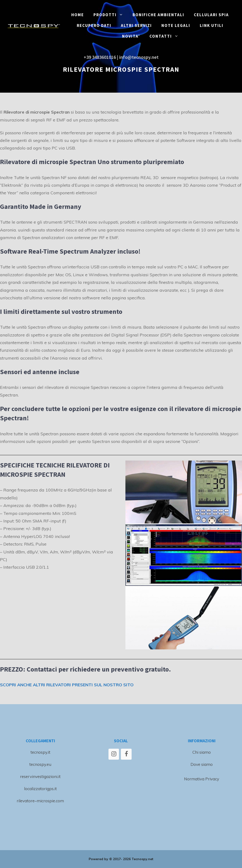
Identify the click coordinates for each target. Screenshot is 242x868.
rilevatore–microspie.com (40, 801)
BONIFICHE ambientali (158, 15)
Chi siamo (202, 752)
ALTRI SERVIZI (136, 25)
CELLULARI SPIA (211, 15)
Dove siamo (202, 764)
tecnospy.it (40, 752)
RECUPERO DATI (94, 25)
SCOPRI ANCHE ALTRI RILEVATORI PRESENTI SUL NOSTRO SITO (67, 685)
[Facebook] (126, 754)
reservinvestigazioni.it (40, 776)
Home (78, 15)
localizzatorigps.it (40, 789)
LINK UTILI (212, 25)
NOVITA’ (131, 36)
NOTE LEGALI (176, 25)
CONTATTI (166, 36)
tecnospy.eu (40, 764)
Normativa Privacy (202, 779)
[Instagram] (114, 754)
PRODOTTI (111, 15)
